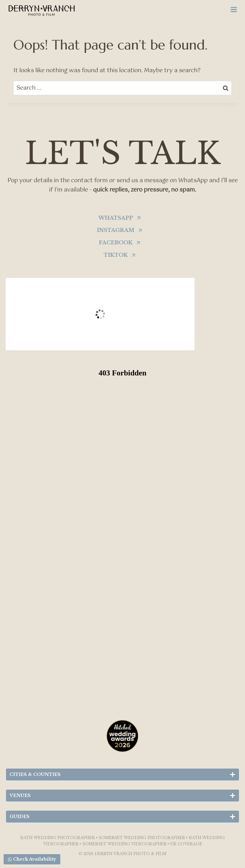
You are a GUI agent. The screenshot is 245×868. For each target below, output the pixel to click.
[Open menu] (234, 9)
